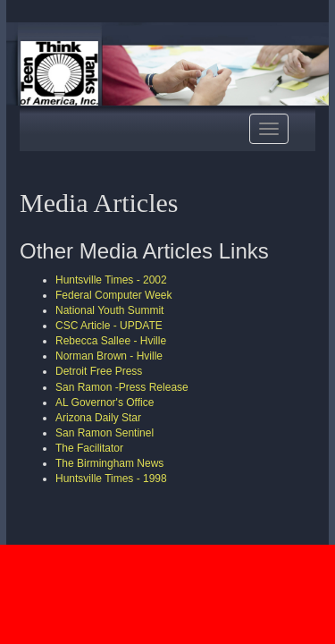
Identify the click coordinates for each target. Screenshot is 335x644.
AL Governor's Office (105, 402)
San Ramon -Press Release (122, 387)
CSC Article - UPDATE (109, 326)
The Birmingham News (109, 463)
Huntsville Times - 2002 (111, 280)
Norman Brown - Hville (109, 356)
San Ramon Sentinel (105, 433)
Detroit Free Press (99, 371)
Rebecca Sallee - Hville (111, 341)
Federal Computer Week (114, 295)
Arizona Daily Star (98, 418)
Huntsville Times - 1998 (111, 479)
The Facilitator (89, 448)
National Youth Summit (109, 310)
